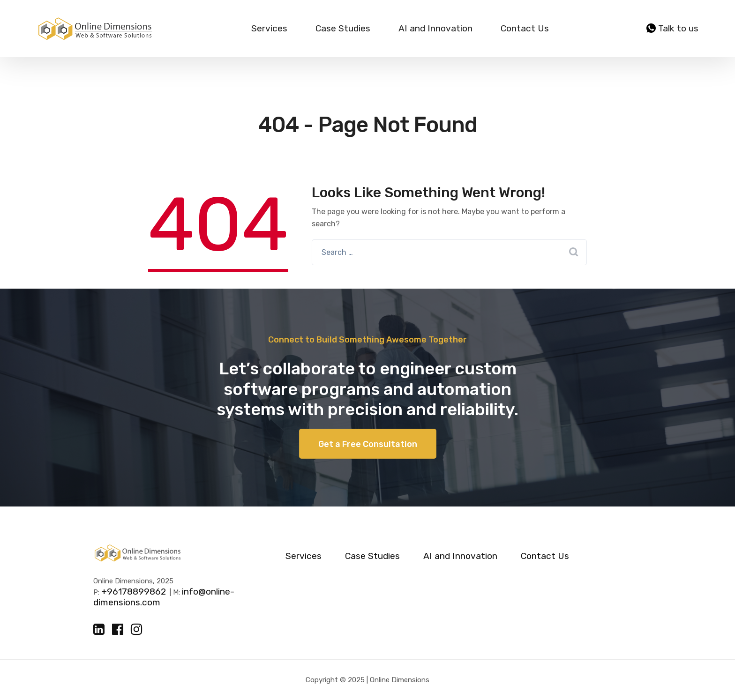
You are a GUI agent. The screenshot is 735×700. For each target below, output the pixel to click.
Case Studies (343, 28)
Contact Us (525, 28)
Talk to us (672, 29)
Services (269, 28)
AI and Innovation (435, 28)
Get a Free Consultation (368, 444)
